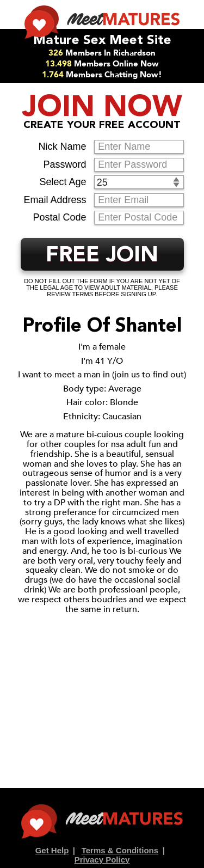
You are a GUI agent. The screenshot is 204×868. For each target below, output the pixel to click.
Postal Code (59, 217)
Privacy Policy (102, 860)
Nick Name (62, 146)
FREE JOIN (102, 256)
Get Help (52, 850)
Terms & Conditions (120, 850)
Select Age (63, 182)
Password (64, 164)
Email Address (55, 200)
